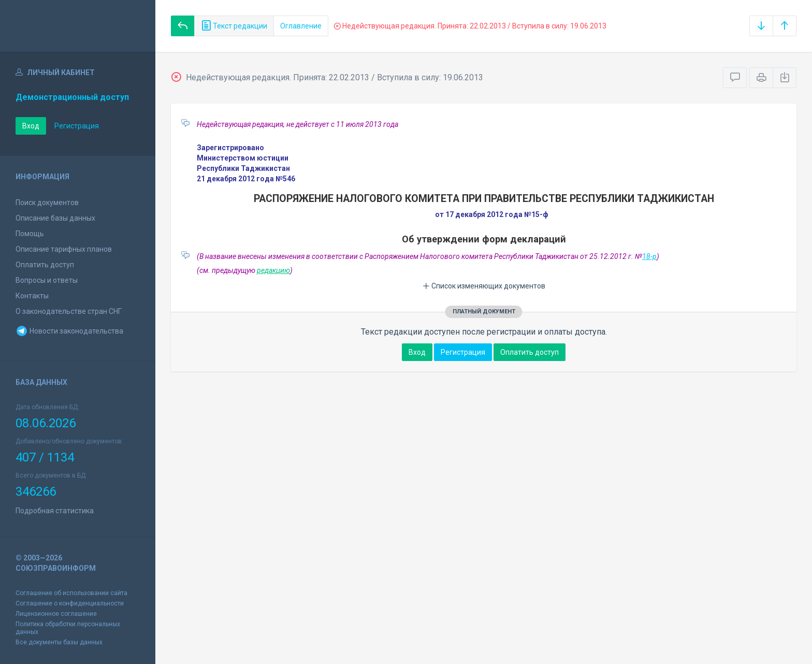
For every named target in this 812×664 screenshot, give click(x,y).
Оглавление (301, 26)
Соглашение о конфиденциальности (70, 603)
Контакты (32, 296)
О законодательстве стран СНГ (69, 311)
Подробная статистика (55, 511)
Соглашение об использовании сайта (71, 593)
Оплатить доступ (45, 265)
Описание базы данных (55, 218)
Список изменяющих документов (484, 286)
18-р (649, 256)
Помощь (30, 234)
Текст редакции (234, 26)
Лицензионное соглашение (56, 614)
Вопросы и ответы (47, 280)
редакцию (273, 270)
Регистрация (77, 126)
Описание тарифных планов (64, 249)
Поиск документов (47, 203)
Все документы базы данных (59, 642)
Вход (31, 126)
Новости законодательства (69, 331)
